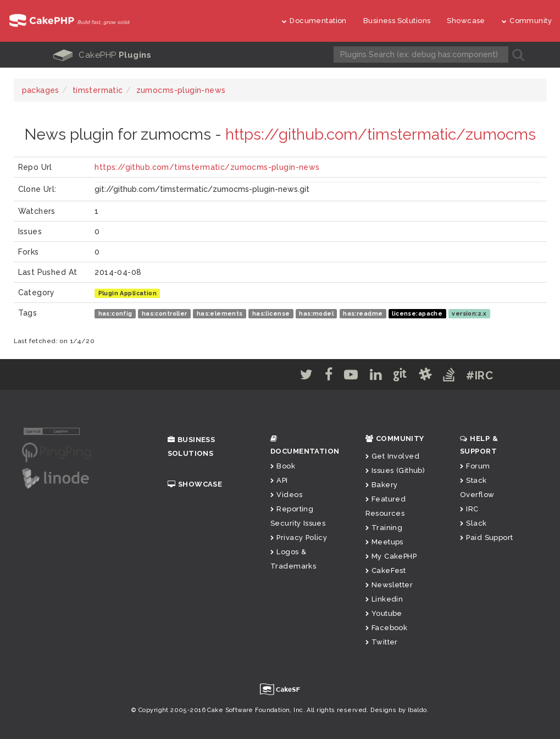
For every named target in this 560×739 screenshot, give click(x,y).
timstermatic (98, 90)
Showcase (466, 21)
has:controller (165, 313)
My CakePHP (391, 556)
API (279, 480)
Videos (286, 494)
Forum (475, 465)
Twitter (382, 641)
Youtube (384, 613)
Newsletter (389, 584)
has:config (115, 313)
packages (41, 90)
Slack (473, 523)
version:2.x (469, 313)
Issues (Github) (395, 470)
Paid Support (486, 537)
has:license (271, 313)
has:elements (220, 313)
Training (384, 527)
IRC (469, 508)
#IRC (486, 375)
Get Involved (392, 456)
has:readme (363, 313)
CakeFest (386, 570)
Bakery (382, 484)
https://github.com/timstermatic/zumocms (381, 134)
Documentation (314, 21)
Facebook (387, 627)
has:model (316, 313)
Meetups (384, 541)
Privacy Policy (299, 537)
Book (283, 465)
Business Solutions (397, 21)
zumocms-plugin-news (181, 90)
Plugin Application (128, 293)
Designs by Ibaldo (398, 710)
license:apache (417, 313)
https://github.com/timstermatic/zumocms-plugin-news (207, 167)
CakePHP (102, 55)
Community (527, 21)
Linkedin (384, 599)
